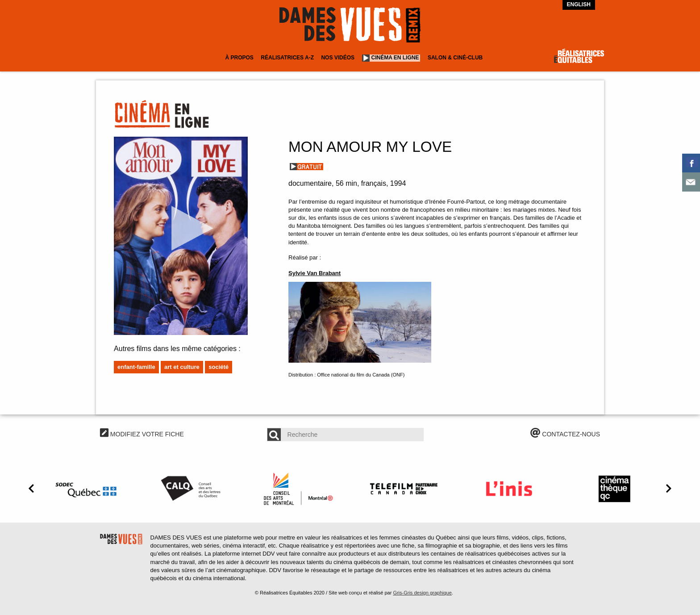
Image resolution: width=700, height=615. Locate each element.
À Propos (239, 58)
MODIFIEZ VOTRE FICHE (142, 434)
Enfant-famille (136, 367)
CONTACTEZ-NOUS (565, 434)
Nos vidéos (338, 58)
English (579, 4)
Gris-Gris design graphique (422, 593)
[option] (87, 489)
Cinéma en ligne (395, 58)
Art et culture (182, 367)
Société (219, 367)
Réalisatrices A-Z (287, 58)
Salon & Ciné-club (455, 58)
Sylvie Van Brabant (315, 273)
